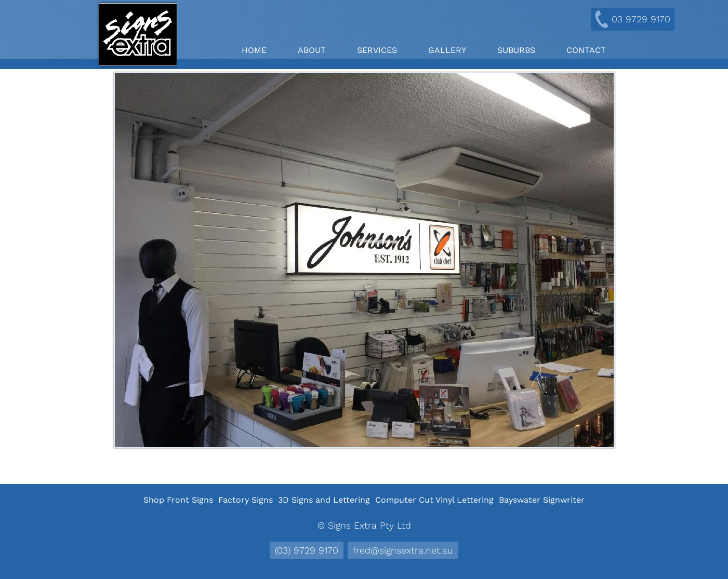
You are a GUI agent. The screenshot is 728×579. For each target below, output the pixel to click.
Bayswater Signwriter (542, 500)
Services (377, 50)
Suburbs (516, 50)
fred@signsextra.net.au (403, 550)
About (312, 50)
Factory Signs (246, 500)
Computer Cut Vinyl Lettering (434, 500)
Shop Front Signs (178, 500)
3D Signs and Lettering (324, 500)
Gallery (447, 50)
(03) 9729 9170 (307, 550)
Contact (586, 50)
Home (254, 50)
